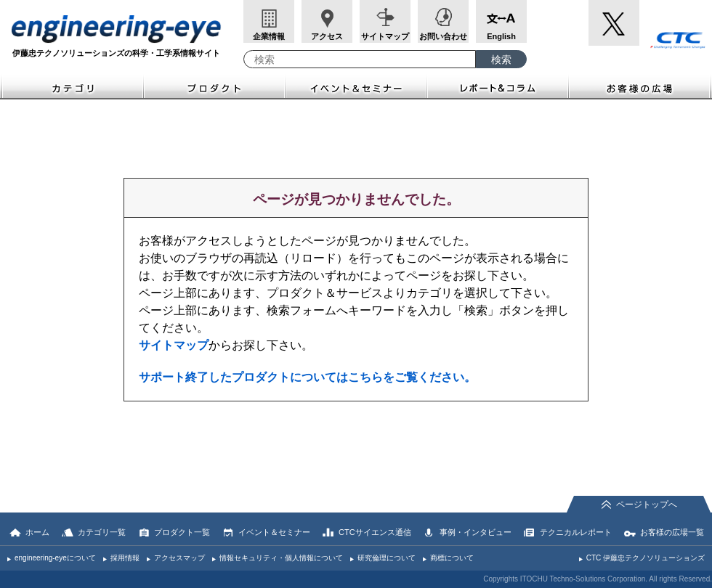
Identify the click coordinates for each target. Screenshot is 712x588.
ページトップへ (647, 505)
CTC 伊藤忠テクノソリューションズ (646, 558)
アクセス (327, 36)
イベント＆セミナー (356, 87)
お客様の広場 (640, 87)
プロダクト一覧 (182, 532)
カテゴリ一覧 (102, 532)
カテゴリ (72, 87)
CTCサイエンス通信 (375, 532)
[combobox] (360, 59)
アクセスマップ (179, 558)
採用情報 (125, 558)
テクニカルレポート (576, 532)
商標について (452, 558)
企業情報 (269, 36)
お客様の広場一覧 (672, 532)
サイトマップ (385, 36)
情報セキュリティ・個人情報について (281, 558)
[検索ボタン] (501, 59)
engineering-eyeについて (55, 558)
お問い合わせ (443, 36)
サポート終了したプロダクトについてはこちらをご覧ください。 (307, 377)
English (501, 36)
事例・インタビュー (476, 532)
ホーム (37, 532)
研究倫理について (387, 558)
